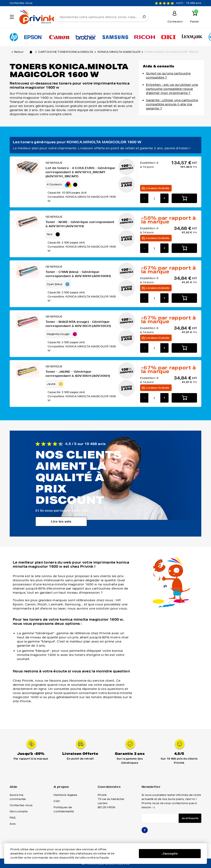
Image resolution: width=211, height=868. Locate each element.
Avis (13, 824)
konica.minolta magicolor (121, 52)
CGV (57, 801)
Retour (19, 52)
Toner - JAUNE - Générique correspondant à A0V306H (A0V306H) (78, 374)
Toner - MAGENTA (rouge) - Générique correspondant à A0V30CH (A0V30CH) (78, 324)
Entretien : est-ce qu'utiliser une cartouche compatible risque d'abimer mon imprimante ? (172, 89)
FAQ (13, 818)
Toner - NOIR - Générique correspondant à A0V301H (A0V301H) (80, 224)
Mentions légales (65, 795)
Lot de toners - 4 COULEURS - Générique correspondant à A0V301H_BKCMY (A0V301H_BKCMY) (80, 172)
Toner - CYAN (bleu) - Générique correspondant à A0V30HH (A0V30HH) (78, 274)
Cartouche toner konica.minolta (68, 52)
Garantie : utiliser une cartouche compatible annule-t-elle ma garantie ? (172, 104)
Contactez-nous (21, 3)
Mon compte (19, 811)
